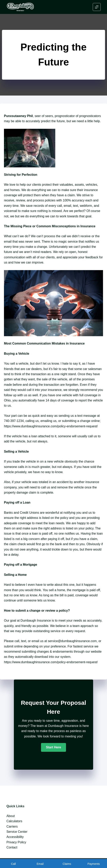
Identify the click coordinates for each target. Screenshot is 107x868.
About (11, 816)
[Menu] (97, 7)
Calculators (14, 821)
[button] (53, 747)
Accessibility (15, 837)
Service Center (17, 832)
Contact (12, 847)
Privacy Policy (16, 842)
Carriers (12, 827)
